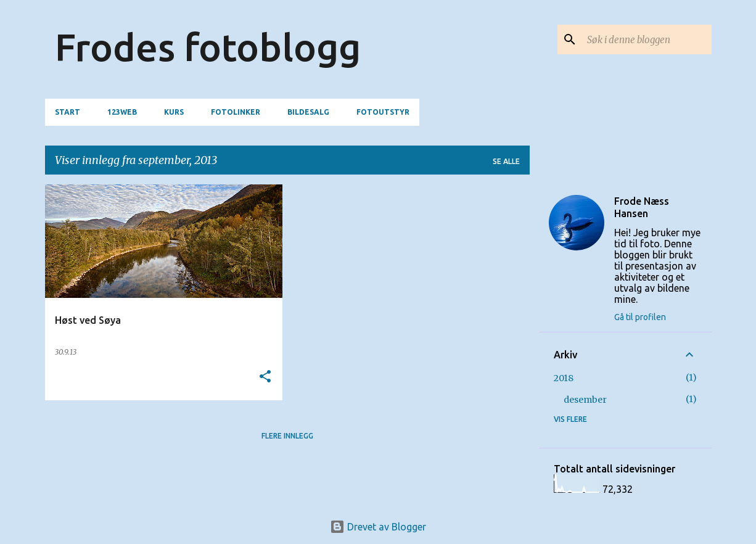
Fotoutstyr (383, 112)
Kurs (174, 112)
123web (122, 112)
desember (585, 400)
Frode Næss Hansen (642, 207)
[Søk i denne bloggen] (647, 39)
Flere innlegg (287, 436)
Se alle (506, 161)
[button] (265, 377)
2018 (564, 378)
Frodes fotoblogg (208, 47)
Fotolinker (236, 112)
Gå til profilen (640, 317)
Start (68, 112)
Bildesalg (308, 112)
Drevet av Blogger (378, 527)
